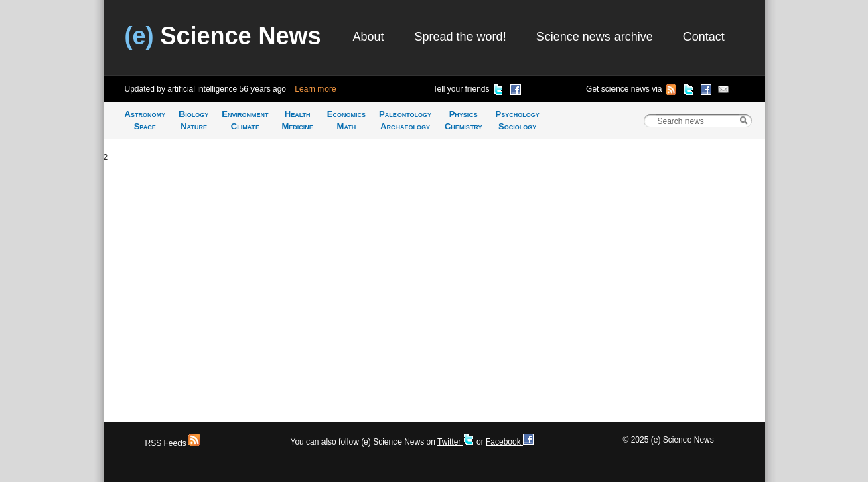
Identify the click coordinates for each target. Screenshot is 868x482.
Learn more (315, 89)
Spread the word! (460, 37)
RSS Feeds (173, 443)
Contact (704, 37)
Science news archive (595, 37)
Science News (223, 36)
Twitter (456, 442)
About (369, 37)
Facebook (510, 442)
